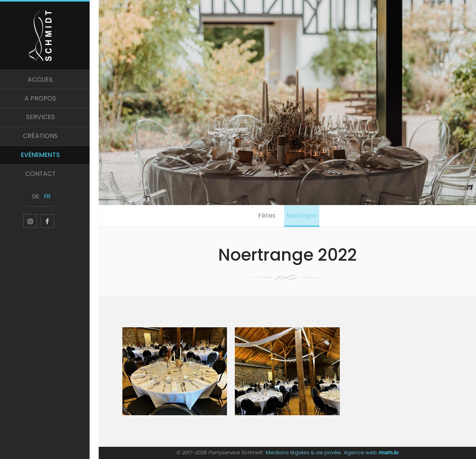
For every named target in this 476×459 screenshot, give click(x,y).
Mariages (303, 216)
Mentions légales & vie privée (304, 452)
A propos (49, 102)
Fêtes (266, 216)
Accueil (49, 82)
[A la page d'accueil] (49, 36)
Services (50, 122)
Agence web (360, 452)
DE (44, 204)
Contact (50, 180)
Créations (50, 141)
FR (55, 204)
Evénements (50, 161)
